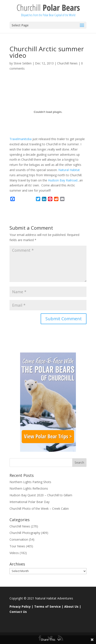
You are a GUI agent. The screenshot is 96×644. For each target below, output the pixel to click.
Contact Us (18, 612)
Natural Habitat (69, 170)
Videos (14, 553)
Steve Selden (23, 63)
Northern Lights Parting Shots (30, 482)
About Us (71, 606)
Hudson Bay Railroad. (63, 180)
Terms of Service (47, 606)
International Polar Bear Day (30, 502)
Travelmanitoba (21, 139)
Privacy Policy (20, 606)
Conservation (19, 539)
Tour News (17, 546)
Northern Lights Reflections (29, 488)
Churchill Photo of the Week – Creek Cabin (39, 509)
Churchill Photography (25, 533)
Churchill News (67, 63)
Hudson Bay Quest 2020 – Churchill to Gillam (41, 495)
